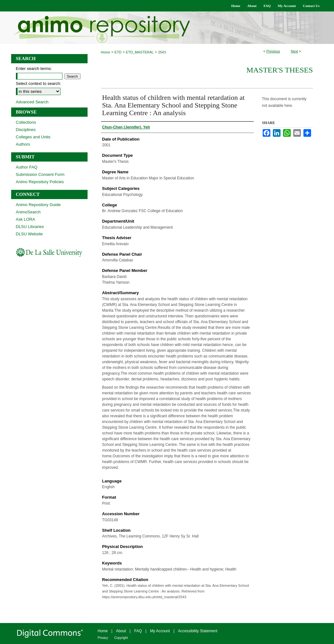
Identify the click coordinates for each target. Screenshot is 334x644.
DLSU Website (29, 234)
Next (294, 51)
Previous (273, 51)
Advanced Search (32, 102)
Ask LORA (26, 219)
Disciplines (26, 130)
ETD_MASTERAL (140, 52)
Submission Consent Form (40, 174)
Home (106, 52)
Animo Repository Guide (38, 205)
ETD (118, 52)
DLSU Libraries (30, 227)
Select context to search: (39, 83)
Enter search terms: (34, 69)
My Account (160, 631)
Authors (23, 144)
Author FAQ (27, 167)
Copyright (121, 638)
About (121, 631)
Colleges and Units (33, 137)
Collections (26, 122)
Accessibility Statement (198, 631)
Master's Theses (280, 70)
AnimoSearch (28, 212)
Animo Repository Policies (40, 182)
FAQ (138, 631)
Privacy (103, 638)
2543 (162, 52)
